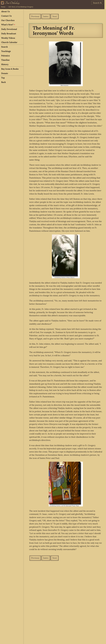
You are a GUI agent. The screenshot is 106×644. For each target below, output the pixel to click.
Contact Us (6, 16)
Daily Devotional (9, 29)
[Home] (10, 3)
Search (4, 47)
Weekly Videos (8, 38)
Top (3, 78)
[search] (97, 3)
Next (55, 16)
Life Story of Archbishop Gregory (21, 7)
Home (3, 7)
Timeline (5, 60)
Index (46, 16)
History (5, 64)
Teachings (6, 51)
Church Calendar (9, 42)
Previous (35, 16)
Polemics (5, 56)
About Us (5, 11)
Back (3, 82)
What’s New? (8, 25)
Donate (5, 73)
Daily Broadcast (9, 34)
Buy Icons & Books (10, 69)
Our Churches (8, 20)
